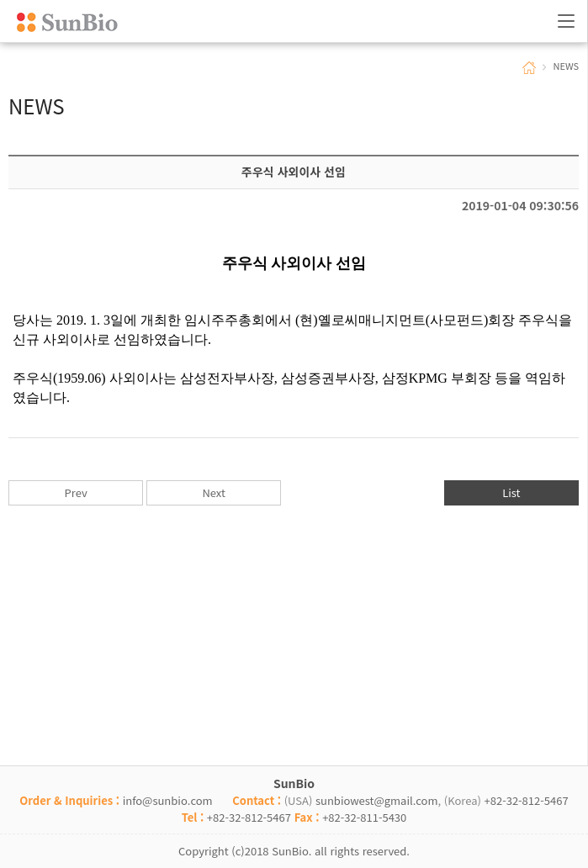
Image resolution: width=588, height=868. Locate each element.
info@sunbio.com (168, 800)
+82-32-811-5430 (364, 817)
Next (213, 492)
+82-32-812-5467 (527, 800)
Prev (76, 492)
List (511, 492)
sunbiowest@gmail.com (377, 800)
